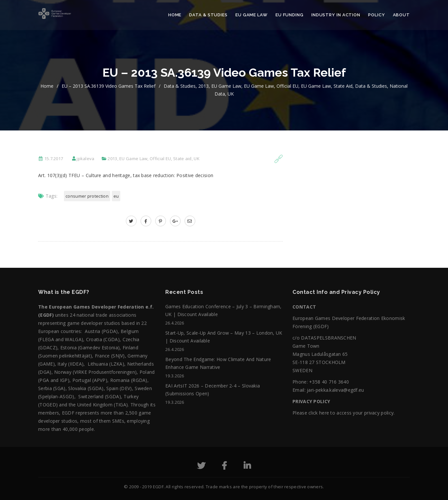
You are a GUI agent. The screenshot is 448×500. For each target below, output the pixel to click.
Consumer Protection (87, 196)
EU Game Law (252, 15)
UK (231, 94)
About (402, 15)
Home (175, 15)
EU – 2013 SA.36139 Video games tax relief (109, 86)
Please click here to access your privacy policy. (343, 413)
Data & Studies (208, 15)
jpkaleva (85, 159)
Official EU (287, 86)
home (47, 86)
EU (116, 196)
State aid (343, 86)
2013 (203, 86)
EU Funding (290, 15)
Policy (376, 15)
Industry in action (336, 15)
